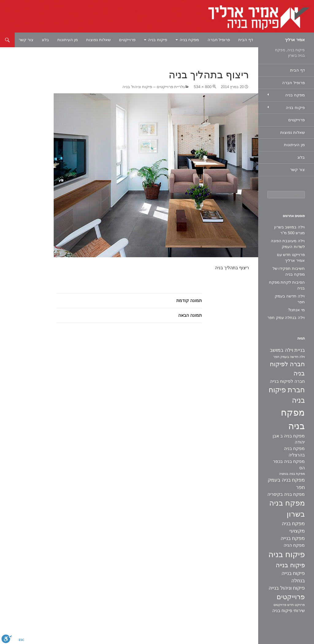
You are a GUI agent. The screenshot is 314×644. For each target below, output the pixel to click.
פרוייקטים (127, 40)
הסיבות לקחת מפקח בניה (287, 285)
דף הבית (246, 40)
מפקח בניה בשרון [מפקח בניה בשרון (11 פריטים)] (287, 509)
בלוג (45, 40)
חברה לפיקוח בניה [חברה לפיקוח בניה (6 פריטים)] (287, 369)
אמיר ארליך (295, 40)
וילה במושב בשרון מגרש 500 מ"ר (289, 230)
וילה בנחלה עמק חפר (286, 318)
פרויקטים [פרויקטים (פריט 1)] (280, 605)
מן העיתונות (68, 40)
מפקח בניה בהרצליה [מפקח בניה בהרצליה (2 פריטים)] (294, 452)
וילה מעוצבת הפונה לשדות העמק (288, 244)
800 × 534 (203, 87)
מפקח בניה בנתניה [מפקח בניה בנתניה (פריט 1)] (292, 474)
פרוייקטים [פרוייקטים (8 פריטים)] (291, 597)
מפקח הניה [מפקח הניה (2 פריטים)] (294, 545)
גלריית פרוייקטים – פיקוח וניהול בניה (153, 87)
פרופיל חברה (219, 40)
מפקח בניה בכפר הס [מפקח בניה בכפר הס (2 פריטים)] (289, 465)
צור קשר (26, 40)
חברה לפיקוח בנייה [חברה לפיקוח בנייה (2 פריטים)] (287, 381)
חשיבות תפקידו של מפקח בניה (289, 272)
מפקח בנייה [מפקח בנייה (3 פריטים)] (293, 538)
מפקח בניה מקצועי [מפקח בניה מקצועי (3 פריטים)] (293, 527)
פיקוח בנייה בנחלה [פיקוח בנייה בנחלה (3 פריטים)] (293, 577)
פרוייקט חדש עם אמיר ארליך (291, 258)
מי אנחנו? (296, 310)
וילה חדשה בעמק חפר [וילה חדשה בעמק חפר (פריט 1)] (289, 357)
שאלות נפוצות (98, 40)
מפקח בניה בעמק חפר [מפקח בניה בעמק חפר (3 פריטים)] (286, 484)
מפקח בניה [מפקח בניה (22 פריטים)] (293, 419)
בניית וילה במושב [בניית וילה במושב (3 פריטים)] (287, 350)
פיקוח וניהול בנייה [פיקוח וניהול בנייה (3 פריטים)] (287, 588)
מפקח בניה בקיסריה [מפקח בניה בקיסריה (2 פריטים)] (286, 494)
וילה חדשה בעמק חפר (290, 299)
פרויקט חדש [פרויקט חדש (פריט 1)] (296, 605)
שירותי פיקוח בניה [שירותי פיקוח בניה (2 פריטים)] (289, 611)
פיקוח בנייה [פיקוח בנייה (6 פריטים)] (290, 565)
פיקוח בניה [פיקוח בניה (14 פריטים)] (287, 554)
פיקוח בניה (158, 40)
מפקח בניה (190, 40)
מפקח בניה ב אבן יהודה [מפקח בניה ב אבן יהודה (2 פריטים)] (289, 439)
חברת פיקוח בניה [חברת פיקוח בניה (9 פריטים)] (287, 395)
